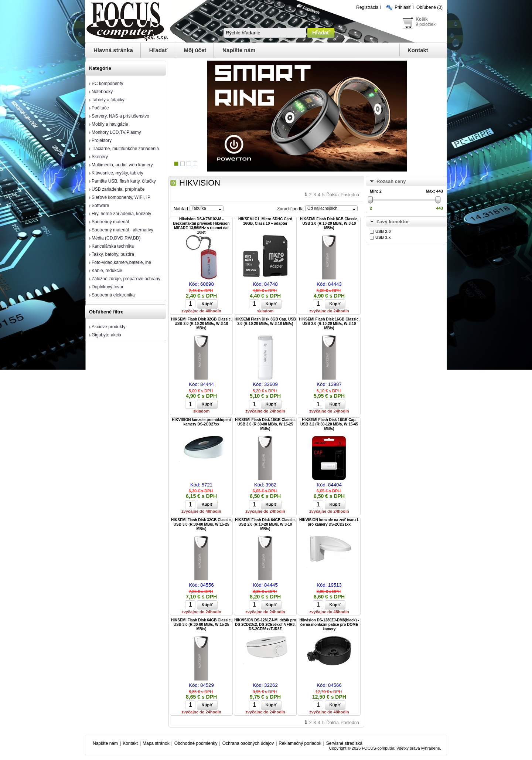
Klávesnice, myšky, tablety (117, 173)
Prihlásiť (403, 7)
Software (100, 206)
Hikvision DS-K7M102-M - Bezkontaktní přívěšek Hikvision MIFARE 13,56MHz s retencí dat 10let (202, 226)
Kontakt (418, 50)
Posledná (350, 195)
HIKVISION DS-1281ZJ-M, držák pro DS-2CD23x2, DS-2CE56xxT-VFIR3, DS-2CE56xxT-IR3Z (265, 625)
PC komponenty (107, 84)
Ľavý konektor (393, 222)
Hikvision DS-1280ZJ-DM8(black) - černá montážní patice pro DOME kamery (329, 625)
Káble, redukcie (107, 271)
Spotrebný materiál (110, 222)
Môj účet (195, 50)
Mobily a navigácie (110, 124)
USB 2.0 (383, 231)
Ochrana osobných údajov (248, 743)
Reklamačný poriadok (300, 743)
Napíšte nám (239, 50)
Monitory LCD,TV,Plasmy (116, 132)
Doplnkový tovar (108, 287)
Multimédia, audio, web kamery (122, 165)
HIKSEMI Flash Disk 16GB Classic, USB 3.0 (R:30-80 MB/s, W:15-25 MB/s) (265, 424)
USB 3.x (383, 237)
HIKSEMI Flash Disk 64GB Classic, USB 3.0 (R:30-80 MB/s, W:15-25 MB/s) (201, 625)
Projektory (102, 140)
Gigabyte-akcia (106, 335)
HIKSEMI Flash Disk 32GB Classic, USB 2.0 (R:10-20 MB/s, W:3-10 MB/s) (201, 324)
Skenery (100, 157)
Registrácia (367, 7)
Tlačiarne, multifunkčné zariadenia (125, 149)
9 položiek (426, 24)
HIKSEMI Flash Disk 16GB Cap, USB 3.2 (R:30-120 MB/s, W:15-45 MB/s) (329, 424)
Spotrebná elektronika (113, 295)
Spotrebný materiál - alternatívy (122, 230)
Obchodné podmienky (196, 743)
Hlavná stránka (113, 50)
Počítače (100, 108)
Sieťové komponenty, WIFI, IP (121, 197)
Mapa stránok (156, 743)
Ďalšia (333, 195)
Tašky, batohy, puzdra (113, 254)
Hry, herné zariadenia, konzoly (121, 214)
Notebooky (102, 92)
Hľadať (158, 50)
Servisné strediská (344, 743)
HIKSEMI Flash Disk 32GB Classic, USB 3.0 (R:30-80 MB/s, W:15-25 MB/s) (201, 524)
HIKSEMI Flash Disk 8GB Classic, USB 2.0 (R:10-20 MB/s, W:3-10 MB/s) (329, 223)
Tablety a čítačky (108, 100)
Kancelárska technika (113, 246)
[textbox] (265, 33)
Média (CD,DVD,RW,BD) (116, 238)
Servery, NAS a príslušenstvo (120, 116)
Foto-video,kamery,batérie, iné (121, 262)
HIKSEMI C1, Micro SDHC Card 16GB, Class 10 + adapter (265, 221)
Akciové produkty (108, 327)
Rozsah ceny (391, 181)
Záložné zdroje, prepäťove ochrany (126, 279)
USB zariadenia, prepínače (118, 189)
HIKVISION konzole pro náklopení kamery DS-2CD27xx (201, 422)
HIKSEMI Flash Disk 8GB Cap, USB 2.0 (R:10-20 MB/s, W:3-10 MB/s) (265, 321)
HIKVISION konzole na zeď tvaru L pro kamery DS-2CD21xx (329, 522)
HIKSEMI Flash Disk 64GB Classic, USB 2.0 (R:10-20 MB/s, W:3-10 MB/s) (265, 524)
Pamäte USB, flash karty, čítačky (124, 181)
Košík (422, 19)
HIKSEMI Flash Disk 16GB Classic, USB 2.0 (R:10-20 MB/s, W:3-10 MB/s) (329, 324)
